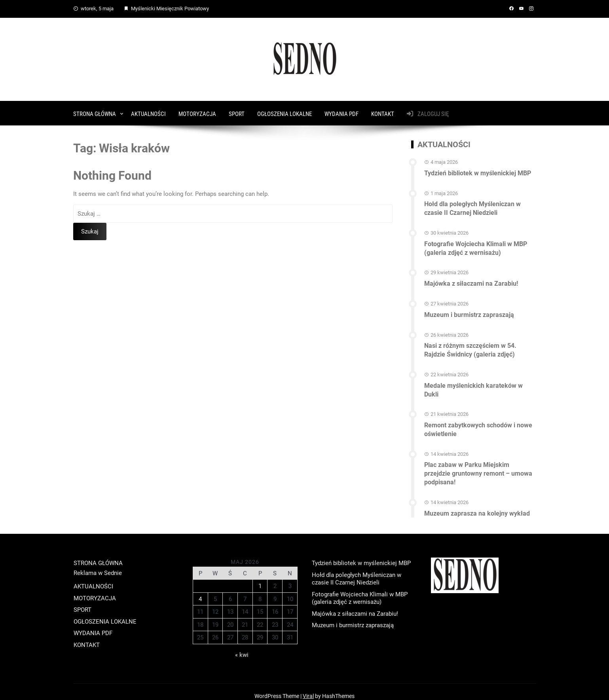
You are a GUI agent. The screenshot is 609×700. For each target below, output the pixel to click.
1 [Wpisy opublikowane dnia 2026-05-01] (260, 578)
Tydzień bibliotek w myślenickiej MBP (478, 171)
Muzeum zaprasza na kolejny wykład (477, 505)
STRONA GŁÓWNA (95, 112)
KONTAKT (383, 112)
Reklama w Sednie (98, 565)
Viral (308, 688)
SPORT (237, 112)
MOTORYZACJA (197, 112)
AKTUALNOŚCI (148, 112)
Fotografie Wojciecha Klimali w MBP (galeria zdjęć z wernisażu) (476, 245)
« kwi (242, 647)
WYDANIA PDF (341, 112)
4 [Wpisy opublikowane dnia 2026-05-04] (200, 590)
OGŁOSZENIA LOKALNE (285, 112)
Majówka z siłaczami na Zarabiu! (471, 280)
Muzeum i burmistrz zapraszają (469, 310)
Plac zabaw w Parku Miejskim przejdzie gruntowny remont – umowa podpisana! (478, 466)
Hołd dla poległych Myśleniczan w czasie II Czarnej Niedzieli (472, 206)
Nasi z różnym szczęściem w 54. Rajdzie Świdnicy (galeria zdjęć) (470, 345)
